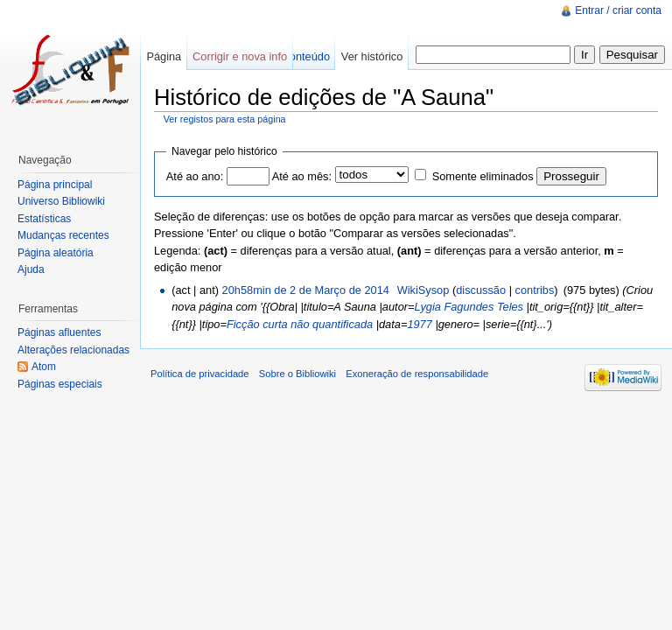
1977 (419, 324)
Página (164, 56)
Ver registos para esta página (225, 119)
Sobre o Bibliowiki (297, 374)
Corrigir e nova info (240, 56)
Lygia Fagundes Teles (469, 307)
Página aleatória (56, 253)
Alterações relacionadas (73, 350)
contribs (535, 290)
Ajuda (31, 269)
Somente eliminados (483, 176)
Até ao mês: (302, 176)
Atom (44, 367)
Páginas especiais (60, 384)
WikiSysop (423, 290)
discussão (481, 290)
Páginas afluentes (59, 332)
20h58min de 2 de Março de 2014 (306, 290)
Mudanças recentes (63, 235)
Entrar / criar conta (618, 10)
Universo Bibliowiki (61, 201)
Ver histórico (372, 56)
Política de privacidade (200, 374)
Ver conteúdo (297, 56)
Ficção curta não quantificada (300, 324)
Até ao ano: (195, 176)
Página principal (55, 185)
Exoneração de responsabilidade (417, 374)
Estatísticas (44, 219)
